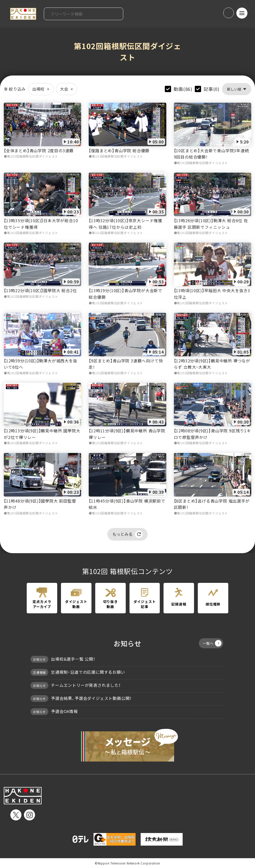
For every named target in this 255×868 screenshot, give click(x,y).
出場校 (41, 89)
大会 (67, 89)
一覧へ (212, 643)
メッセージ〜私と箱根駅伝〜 (127, 745)
